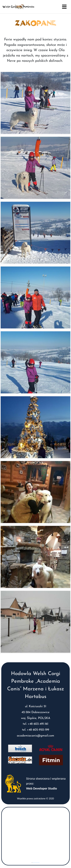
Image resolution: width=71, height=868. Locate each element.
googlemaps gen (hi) (34, 863)
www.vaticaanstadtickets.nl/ (38, 863)
